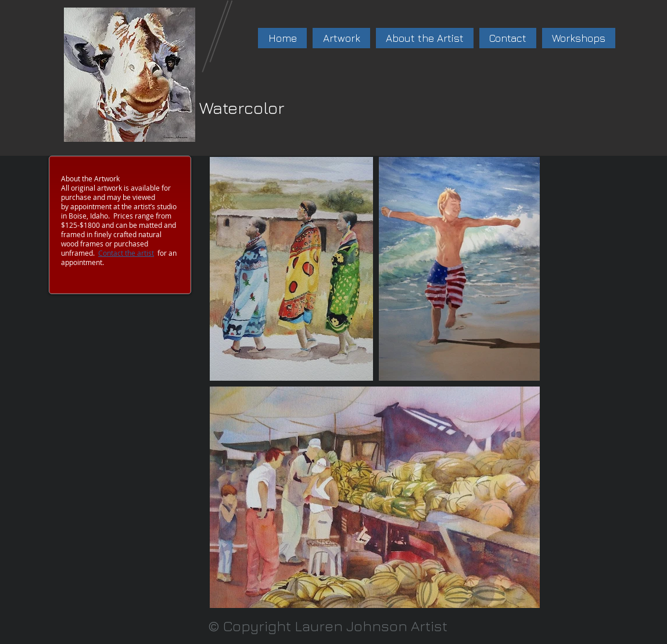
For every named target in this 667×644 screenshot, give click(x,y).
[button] (341, 38)
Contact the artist (126, 253)
